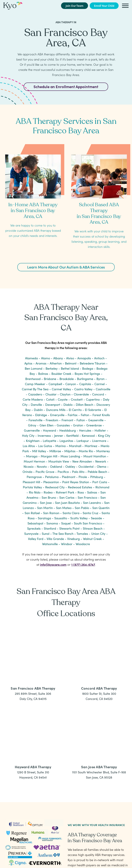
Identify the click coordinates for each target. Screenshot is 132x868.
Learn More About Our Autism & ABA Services (66, 267)
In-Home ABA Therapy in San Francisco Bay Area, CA (33, 210)
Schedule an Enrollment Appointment (66, 86)
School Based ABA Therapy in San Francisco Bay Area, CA (99, 213)
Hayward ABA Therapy (33, 767)
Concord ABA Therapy (99, 688)
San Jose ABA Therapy (99, 767)
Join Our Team (75, 6)
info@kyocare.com (53, 564)
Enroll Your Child (104, 6)
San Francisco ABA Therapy (33, 688)
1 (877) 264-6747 (83, 564)
